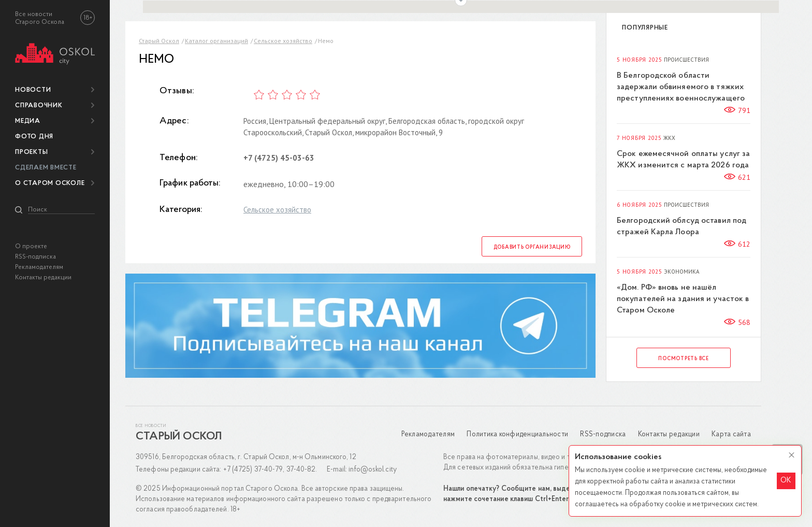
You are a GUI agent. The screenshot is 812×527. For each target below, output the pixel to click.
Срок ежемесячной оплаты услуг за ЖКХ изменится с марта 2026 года (683, 160)
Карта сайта (731, 435)
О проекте (31, 246)
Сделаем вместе (46, 168)
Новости (33, 90)
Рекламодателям (39, 267)
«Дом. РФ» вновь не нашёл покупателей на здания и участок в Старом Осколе (683, 299)
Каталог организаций (216, 41)
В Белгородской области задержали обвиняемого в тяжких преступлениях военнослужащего (681, 87)
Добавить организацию (532, 247)
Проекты (31, 152)
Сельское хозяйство (283, 41)
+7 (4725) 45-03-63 (279, 158)
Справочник (39, 105)
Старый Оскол (159, 41)
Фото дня (34, 137)
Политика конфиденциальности (517, 435)
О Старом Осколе (50, 183)
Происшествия (686, 60)
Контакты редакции (43, 277)
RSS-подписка (35, 257)
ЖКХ (669, 138)
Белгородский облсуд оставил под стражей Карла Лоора (682, 226)
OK (786, 481)
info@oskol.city (373, 470)
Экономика (682, 272)
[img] (55, 52)
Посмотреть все (684, 359)
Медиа (28, 121)
